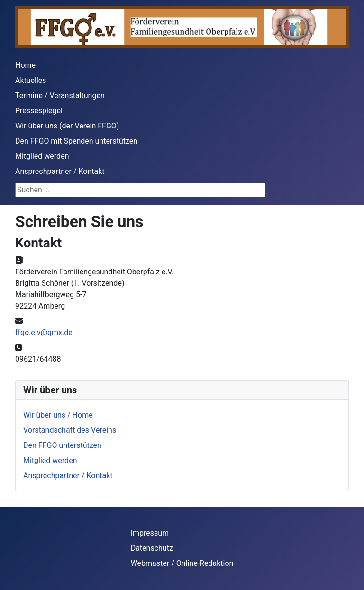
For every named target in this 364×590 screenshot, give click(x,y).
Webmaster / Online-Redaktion (182, 563)
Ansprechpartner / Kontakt (60, 171)
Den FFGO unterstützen (62, 445)
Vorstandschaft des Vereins (70, 430)
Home (25, 65)
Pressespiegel (39, 111)
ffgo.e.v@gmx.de (44, 332)
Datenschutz (152, 548)
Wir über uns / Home (58, 415)
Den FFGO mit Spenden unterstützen (76, 141)
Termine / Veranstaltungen (60, 95)
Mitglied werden (42, 156)
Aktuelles (31, 80)
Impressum (150, 533)
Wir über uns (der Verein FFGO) (67, 126)
